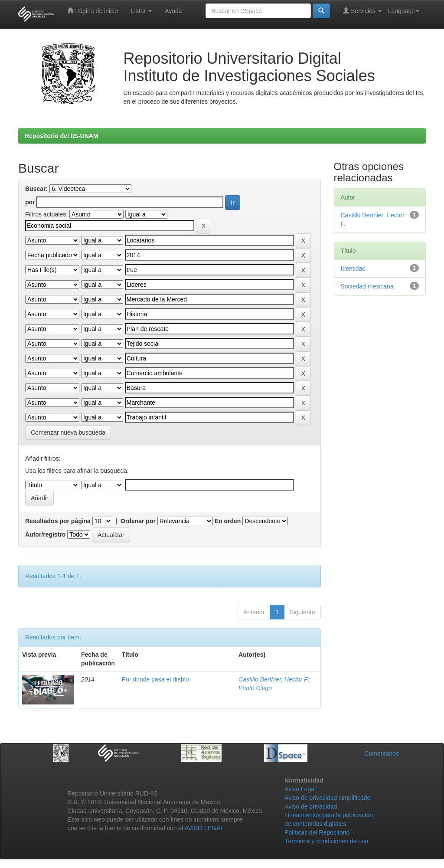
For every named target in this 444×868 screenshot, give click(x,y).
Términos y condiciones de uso (326, 841)
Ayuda (173, 11)
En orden (228, 521)
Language (404, 11)
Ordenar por (138, 521)
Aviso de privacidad (311, 806)
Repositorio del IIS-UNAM (62, 136)
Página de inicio (93, 11)
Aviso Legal (300, 789)
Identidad (353, 269)
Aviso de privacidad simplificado (327, 798)
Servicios (362, 11)
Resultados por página (58, 521)
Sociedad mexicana (367, 286)
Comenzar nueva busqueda (68, 432)
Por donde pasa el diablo (155, 679)
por (30, 202)
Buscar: (36, 189)
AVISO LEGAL (204, 828)
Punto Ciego (255, 688)
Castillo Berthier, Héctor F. (274, 679)
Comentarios (381, 753)
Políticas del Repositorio (317, 832)
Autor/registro (45, 534)
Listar (141, 11)
